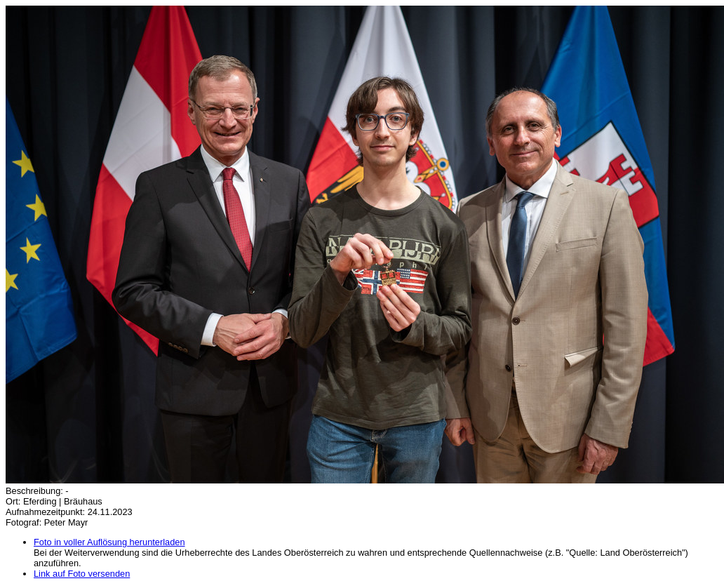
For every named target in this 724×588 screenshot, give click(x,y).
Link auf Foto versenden (82, 574)
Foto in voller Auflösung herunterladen (109, 542)
